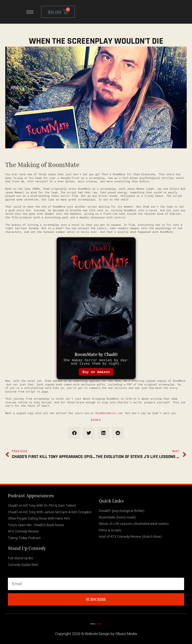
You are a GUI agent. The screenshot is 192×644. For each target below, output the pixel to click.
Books (96, 420)
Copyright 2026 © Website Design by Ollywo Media (96, 634)
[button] (74, 433)
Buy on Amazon (96, 372)
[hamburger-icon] (30, 12)
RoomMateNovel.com (109, 413)
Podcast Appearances (31, 495)
